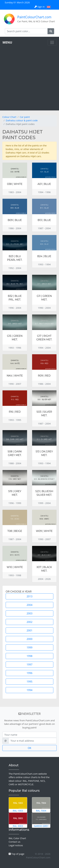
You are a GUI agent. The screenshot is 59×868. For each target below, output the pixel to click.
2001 (29, 630)
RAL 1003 (18, 805)
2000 (29, 639)
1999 (29, 647)
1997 (29, 665)
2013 (29, 596)
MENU (7, 42)
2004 (29, 605)
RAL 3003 (18, 820)
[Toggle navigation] (52, 42)
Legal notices (16, 845)
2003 (29, 613)
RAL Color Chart (17, 838)
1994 (29, 690)
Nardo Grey (41, 820)
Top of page (16, 854)
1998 (29, 656)
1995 (29, 682)
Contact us (14, 842)
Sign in (40, 7)
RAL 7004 (41, 805)
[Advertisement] (29, 77)
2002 (29, 622)
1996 (29, 673)
